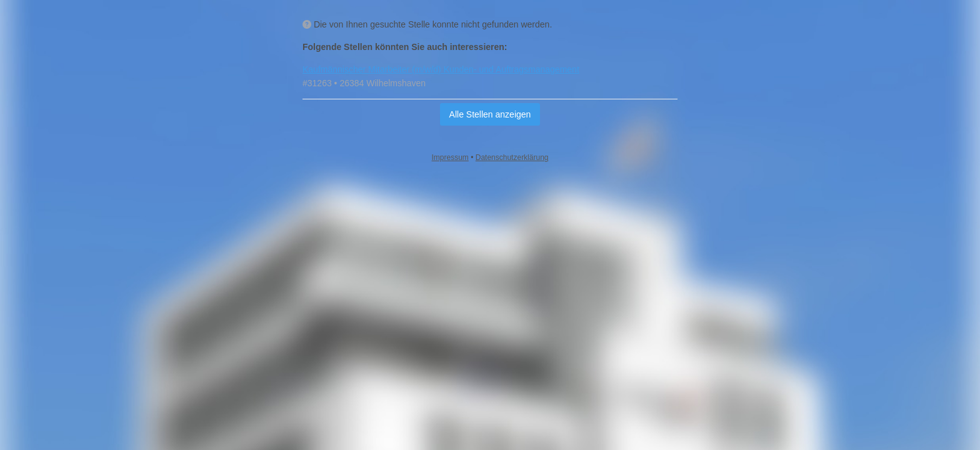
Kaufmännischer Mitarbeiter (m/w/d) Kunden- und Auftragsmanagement (441, 69)
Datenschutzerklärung (512, 157)
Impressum (450, 157)
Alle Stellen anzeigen (490, 114)
